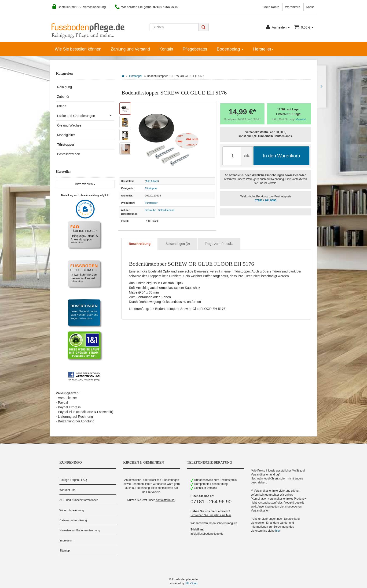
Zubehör (63, 97)
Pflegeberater (195, 49)
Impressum (66, 541)
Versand (301, 119)
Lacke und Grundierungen (86, 115)
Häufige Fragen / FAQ (73, 480)
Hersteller (263, 49)
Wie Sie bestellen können (78, 49)
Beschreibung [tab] (140, 244)
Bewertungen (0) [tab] (178, 244)
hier (277, 531)
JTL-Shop (191, 583)
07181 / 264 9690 (266, 200)
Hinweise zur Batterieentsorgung (80, 530)
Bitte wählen (85, 184)
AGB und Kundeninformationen (79, 500)
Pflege (62, 106)
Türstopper (136, 76)
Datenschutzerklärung (73, 520)
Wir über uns (67, 490)
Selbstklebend (166, 210)
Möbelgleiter (66, 135)
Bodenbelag (230, 49)
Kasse (310, 7)
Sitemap (65, 551)
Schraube (150, 210)
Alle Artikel (152, 181)
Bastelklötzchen (69, 154)
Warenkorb (293, 7)
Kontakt (166, 49)
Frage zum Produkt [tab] (219, 244)
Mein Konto (271, 7)
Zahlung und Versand (130, 49)
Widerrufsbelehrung (72, 510)
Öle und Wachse (69, 125)
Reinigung (64, 87)
